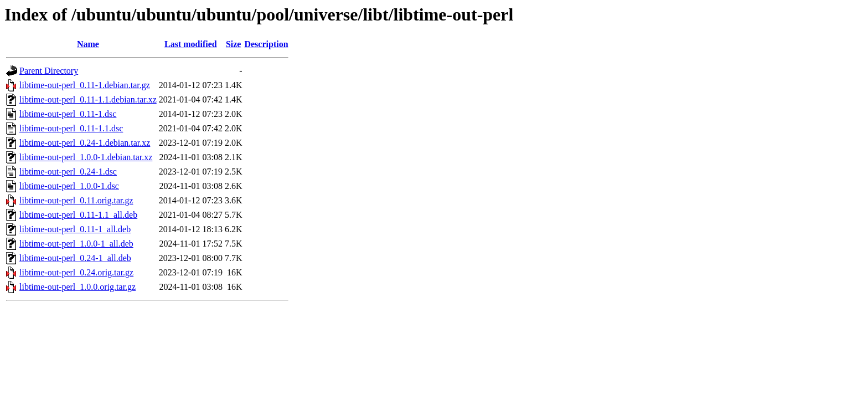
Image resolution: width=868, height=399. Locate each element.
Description (266, 44)
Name (88, 44)
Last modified (191, 44)
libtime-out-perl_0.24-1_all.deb (75, 258)
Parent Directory (49, 71)
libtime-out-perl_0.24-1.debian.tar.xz (85, 143)
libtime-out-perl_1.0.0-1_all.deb (76, 244)
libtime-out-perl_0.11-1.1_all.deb (78, 215)
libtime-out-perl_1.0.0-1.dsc (69, 186)
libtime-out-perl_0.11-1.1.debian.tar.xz (88, 99)
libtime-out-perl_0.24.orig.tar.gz (76, 272)
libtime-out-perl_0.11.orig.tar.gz (76, 200)
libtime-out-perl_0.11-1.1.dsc (71, 128)
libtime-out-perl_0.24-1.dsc (68, 172)
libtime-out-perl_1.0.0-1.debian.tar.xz (86, 157)
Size (234, 44)
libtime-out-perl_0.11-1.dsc (68, 114)
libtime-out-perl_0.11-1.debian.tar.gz (85, 85)
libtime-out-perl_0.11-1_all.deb (75, 229)
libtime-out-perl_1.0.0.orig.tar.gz (77, 287)
